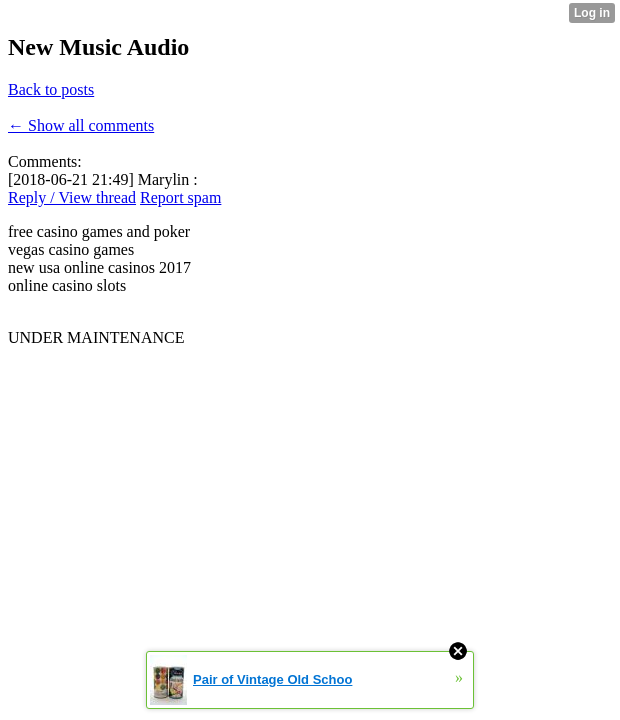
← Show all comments (81, 125)
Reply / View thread (72, 197)
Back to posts (51, 89)
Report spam (180, 197)
